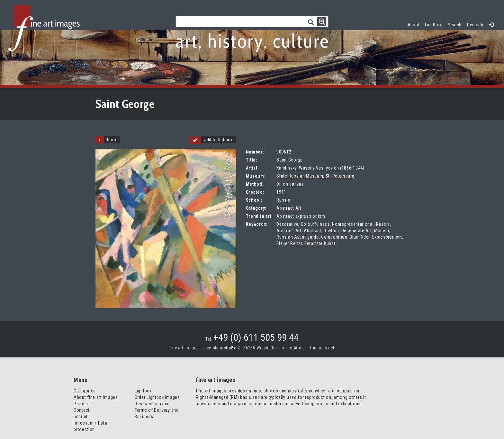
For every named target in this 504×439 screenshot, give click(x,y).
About (414, 25)
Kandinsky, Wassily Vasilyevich (308, 168)
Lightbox (435, 24)
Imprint (81, 417)
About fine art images (96, 397)
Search (455, 25)
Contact (82, 410)
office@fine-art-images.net (308, 348)
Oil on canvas (290, 184)
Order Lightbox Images (157, 397)
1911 (281, 192)
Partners (82, 404)
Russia (283, 200)
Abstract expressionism (301, 216)
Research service (152, 404)
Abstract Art (289, 208)
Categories (85, 391)
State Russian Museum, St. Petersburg (315, 176)
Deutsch (475, 25)
